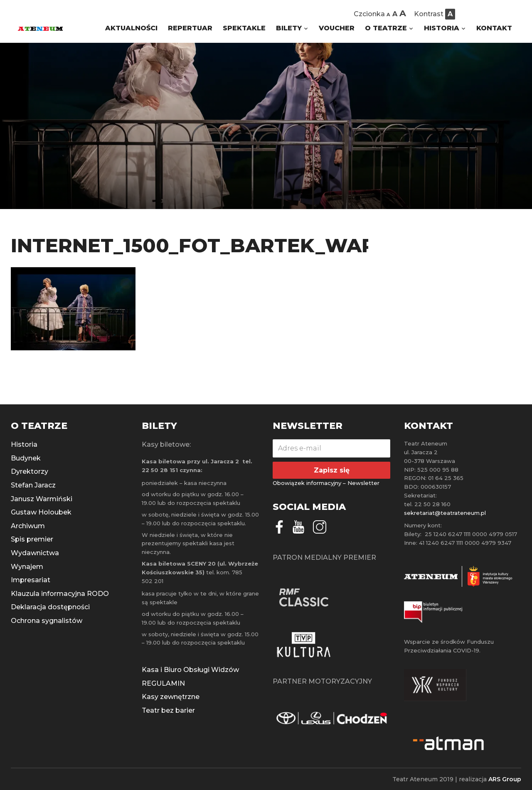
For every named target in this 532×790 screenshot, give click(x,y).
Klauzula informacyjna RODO (60, 594)
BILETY (289, 28)
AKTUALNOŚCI (131, 28)
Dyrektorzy (30, 471)
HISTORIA (442, 28)
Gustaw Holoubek (41, 512)
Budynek (26, 458)
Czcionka (369, 14)
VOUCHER (337, 28)
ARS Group (505, 779)
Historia (24, 444)
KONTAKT (494, 28)
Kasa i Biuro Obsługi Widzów (190, 670)
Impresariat (31, 580)
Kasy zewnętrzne (171, 697)
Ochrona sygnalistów (47, 621)
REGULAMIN (163, 683)
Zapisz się (332, 470)
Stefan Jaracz (33, 485)
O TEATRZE (386, 28)
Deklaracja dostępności (50, 607)
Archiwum (28, 526)
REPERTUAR (190, 28)
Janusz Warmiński (42, 499)
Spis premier (32, 539)
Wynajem (27, 567)
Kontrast (429, 14)
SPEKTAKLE (244, 28)
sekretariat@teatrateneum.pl (445, 513)
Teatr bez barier (168, 710)
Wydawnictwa (35, 553)
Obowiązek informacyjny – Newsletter (326, 483)
